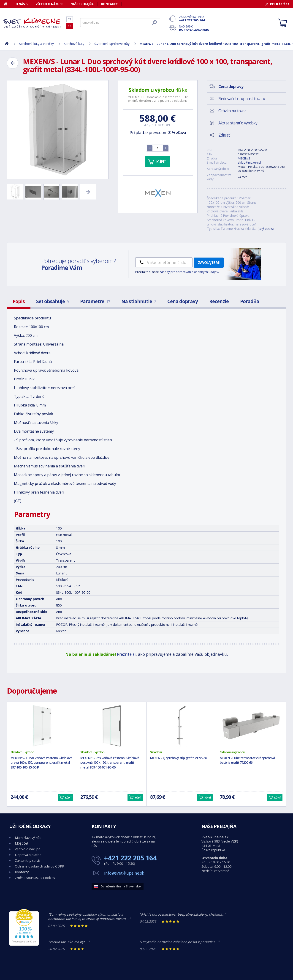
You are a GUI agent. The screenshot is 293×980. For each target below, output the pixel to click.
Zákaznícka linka (194, 19)
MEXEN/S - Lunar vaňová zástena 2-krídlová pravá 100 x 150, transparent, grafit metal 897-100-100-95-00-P (41, 763)
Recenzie (219, 301)
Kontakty (109, 4)
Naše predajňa (82, 4)
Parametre (95, 301)
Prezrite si (126, 654)
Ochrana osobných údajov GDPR (39, 866)
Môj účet (22, 843)
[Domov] (8, 4)
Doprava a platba (28, 855)
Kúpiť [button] (68, 797)
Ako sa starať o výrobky (238, 123)
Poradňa (250, 301)
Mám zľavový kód (28, 838)
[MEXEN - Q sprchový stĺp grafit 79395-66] (182, 726)
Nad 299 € (194, 28)
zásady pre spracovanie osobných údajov (189, 272)
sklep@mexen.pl (249, 162)
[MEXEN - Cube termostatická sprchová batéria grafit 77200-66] (251, 726)
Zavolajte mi (209, 263)
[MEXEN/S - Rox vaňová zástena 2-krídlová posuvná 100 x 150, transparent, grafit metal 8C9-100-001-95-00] (112, 726)
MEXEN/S (244, 158)
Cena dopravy (183, 301)
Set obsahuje (52, 301)
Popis (19, 301)
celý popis (266, 229)
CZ (70, 19)
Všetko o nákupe (49, 4)
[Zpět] (13, 63)
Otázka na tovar (232, 111)
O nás (20, 4)
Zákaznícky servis (28, 861)
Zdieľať (224, 135)
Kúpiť (161, 162)
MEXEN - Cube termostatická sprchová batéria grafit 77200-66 (247, 760)
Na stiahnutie (139, 301)
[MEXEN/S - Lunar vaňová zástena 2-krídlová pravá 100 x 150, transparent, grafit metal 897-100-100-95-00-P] (42, 726)
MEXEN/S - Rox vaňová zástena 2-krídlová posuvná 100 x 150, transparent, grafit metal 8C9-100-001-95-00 (110, 763)
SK (70, 26)
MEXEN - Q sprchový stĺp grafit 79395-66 (178, 758)
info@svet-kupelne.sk (124, 873)
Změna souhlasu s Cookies (35, 878)
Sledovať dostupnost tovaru (242, 99)
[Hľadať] (120, 22)
